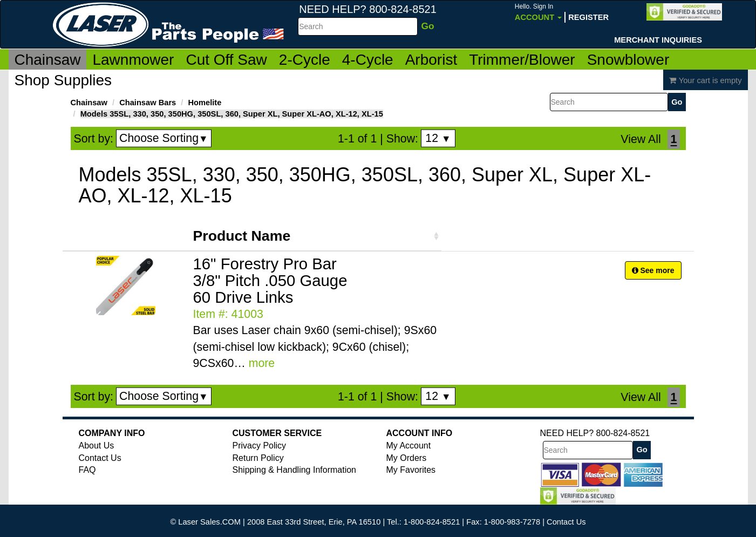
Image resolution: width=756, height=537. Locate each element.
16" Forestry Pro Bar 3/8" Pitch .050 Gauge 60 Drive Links (270, 280)
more (262, 363)
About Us (97, 446)
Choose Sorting (164, 138)
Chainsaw (48, 60)
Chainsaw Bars (148, 103)
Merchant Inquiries (658, 40)
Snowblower (628, 60)
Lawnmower (133, 60)
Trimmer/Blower (522, 60)
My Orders (407, 458)
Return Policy (258, 458)
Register (588, 17)
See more (653, 270)
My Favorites (411, 470)
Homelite (205, 103)
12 (438, 138)
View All (641, 139)
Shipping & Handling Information (294, 470)
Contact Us (100, 458)
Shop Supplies (63, 80)
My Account (409, 446)
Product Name (242, 236)
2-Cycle (305, 60)
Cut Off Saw (226, 60)
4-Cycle (368, 60)
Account (538, 12)
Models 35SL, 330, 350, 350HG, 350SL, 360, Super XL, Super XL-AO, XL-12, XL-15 (232, 114)
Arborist (431, 60)
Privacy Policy (260, 446)
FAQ (87, 470)
